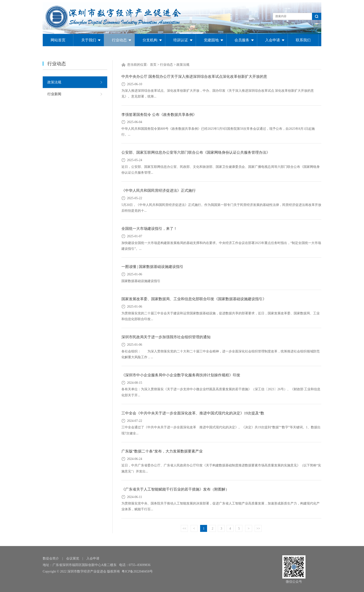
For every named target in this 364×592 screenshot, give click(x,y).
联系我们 (303, 40)
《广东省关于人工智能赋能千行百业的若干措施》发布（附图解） (175, 489)
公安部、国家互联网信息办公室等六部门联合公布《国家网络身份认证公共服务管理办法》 (196, 152)
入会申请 (273, 40)
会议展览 (73, 558)
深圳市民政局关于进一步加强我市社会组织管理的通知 (166, 337)
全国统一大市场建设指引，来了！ (149, 229)
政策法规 (54, 82)
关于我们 (89, 40)
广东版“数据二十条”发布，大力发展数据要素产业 (162, 451)
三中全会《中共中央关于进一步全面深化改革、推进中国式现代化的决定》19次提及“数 (193, 413)
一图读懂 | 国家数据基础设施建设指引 (152, 267)
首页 (153, 65)
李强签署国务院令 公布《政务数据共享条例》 (159, 115)
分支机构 (150, 40)
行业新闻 (54, 94)
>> (258, 529)
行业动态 (119, 40)
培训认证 (181, 40)
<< (185, 529)
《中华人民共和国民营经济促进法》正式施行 (159, 190)
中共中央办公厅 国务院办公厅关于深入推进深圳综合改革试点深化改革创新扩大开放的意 (194, 76)
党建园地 (211, 40)
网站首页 (58, 40)
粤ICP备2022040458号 (137, 571)
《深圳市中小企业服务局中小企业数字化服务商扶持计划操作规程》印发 (181, 375)
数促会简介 (51, 558)
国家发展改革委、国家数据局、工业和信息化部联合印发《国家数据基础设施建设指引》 (194, 299)
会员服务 (242, 40)
